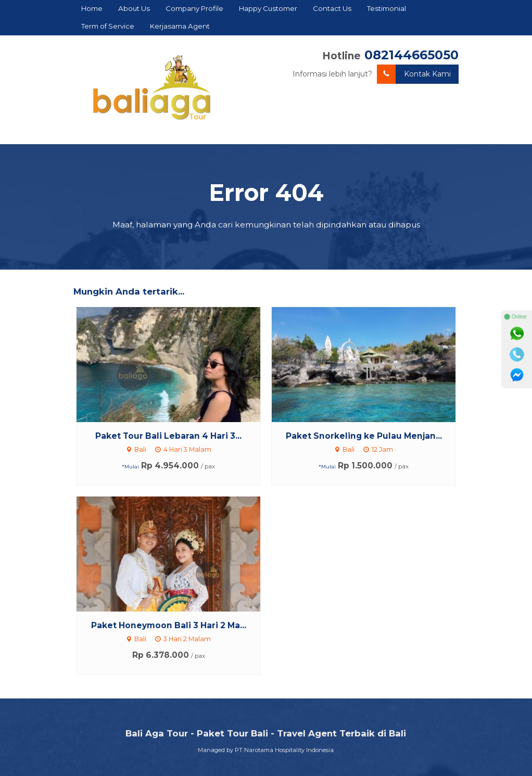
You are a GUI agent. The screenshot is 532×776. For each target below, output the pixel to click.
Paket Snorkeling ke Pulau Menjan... (364, 436)
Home (92, 8)
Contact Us (332, 8)
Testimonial (387, 8)
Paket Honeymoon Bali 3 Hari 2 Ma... (169, 625)
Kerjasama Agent (180, 26)
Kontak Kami (414, 74)
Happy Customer (268, 8)
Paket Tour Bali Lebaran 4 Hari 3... (168, 436)
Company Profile (194, 8)
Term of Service (108, 26)
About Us (134, 8)
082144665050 (411, 55)
